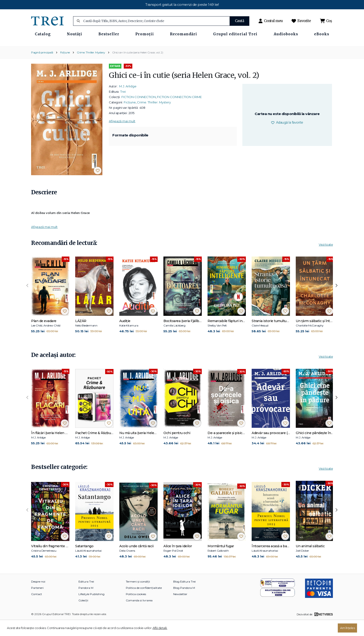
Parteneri (37, 603)
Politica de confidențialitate (144, 603)
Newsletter (180, 609)
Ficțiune (65, 68)
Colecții (83, 616)
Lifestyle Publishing (91, 609)
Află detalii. (160, 628)
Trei (123, 107)
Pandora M (86, 603)
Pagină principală (42, 68)
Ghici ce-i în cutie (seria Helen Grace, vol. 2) (138, 68)
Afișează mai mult (122, 136)
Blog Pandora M (184, 603)
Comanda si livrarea (139, 616)
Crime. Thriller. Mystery (91, 68)
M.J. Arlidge (128, 102)
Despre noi (38, 597)
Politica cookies (136, 609)
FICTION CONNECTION (139, 112)
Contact (37, 609)
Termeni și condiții (138, 597)
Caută (240, 21)
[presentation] (27, 301)
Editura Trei (86, 597)
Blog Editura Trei (184, 597)
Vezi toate (326, 260)
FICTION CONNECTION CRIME (179, 112)
